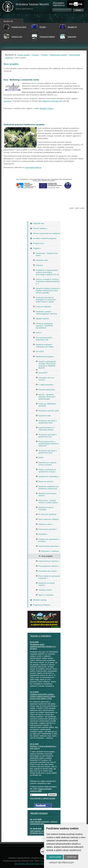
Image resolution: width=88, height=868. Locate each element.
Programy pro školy (19, 27)
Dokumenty (72, 37)
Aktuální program (39, 813)
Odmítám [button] (71, 857)
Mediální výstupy (47, 108)
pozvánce (8, 101)
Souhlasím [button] (55, 857)
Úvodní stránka (24, 55)
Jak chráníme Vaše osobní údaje (27, 864)
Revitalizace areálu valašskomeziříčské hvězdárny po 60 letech (43, 646)
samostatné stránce (33, 167)
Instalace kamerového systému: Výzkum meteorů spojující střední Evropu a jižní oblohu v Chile (43, 696)
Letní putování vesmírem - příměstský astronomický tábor (42, 832)
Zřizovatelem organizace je (59, 4)
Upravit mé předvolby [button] (62, 863)
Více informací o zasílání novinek (43, 798)
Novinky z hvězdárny (41, 636)
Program (35, 55)
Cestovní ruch (17, 37)
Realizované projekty (58, 55)
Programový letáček (47, 37)
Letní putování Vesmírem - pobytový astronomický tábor (44, 823)
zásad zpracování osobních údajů (41, 790)
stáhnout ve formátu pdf (52, 101)
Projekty (43, 27)
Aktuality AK (72, 27)
